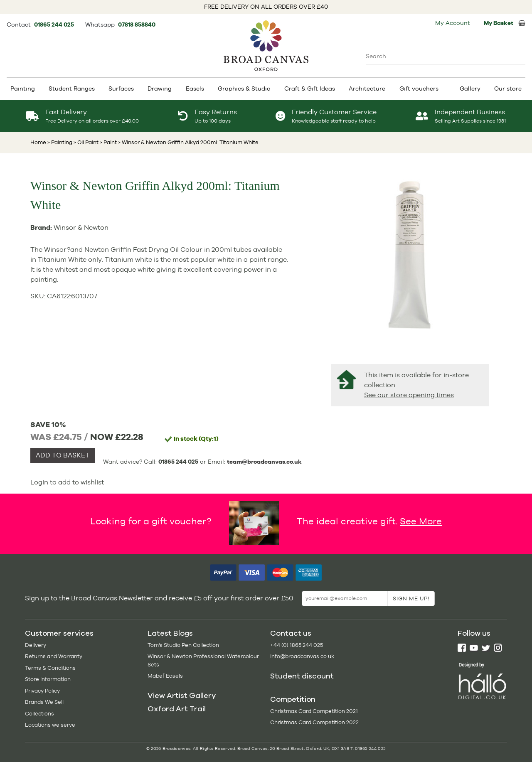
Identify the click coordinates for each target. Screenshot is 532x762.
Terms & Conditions (50, 668)
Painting (23, 88)
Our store (508, 88)
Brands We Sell (44, 702)
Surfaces (121, 88)
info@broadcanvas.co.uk (302, 656)
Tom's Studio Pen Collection (183, 645)
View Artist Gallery (182, 696)
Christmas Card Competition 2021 (314, 711)
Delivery (36, 645)
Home (38, 142)
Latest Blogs (170, 633)
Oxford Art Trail (177, 709)
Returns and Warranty (54, 656)
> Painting (60, 142)
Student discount (302, 676)
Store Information (48, 679)
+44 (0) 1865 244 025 (297, 645)
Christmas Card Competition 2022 (314, 722)
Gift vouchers (419, 88)
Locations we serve (50, 725)
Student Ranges (72, 88)
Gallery (470, 88)
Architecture (367, 88)
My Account (453, 23)
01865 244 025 (55, 25)
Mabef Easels (165, 676)
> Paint (108, 142)
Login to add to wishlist (67, 482)
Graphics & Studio (244, 88)
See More (421, 521)
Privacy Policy (42, 691)
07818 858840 (137, 25)
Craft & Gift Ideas (310, 88)
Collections (39, 714)
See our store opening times (409, 395)
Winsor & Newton (81, 227)
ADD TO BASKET (63, 455)
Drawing (160, 88)
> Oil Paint (85, 142)
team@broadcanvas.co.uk (264, 462)
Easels (195, 88)
